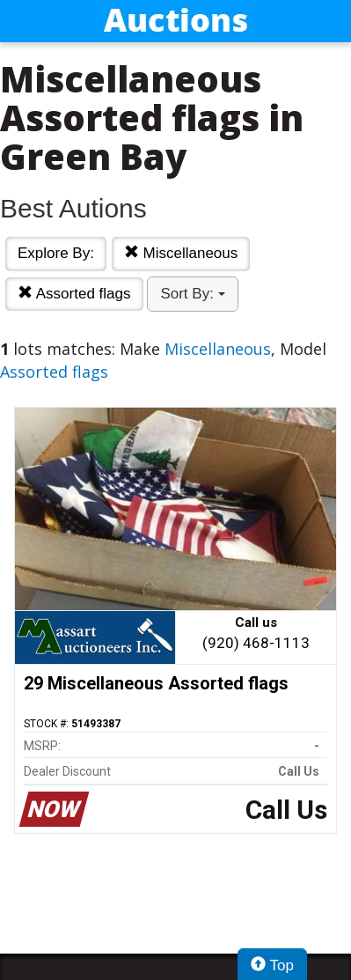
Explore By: (56, 253)
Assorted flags (74, 294)
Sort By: (192, 294)
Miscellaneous (181, 253)
